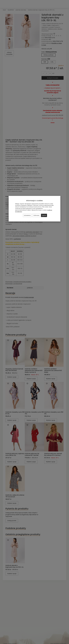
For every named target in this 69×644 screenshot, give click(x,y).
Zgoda (44, 215)
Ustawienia (27, 215)
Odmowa (36, 215)
